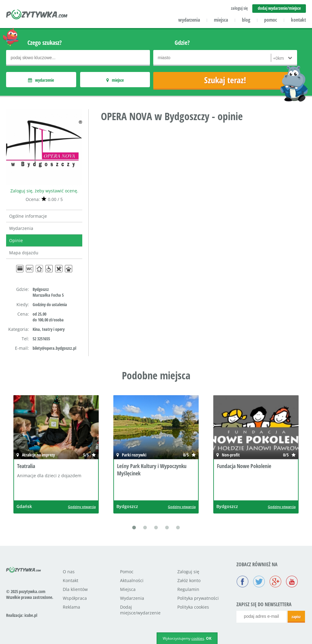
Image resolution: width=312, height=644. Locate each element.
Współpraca (75, 598)
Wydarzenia (21, 228)
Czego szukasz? (45, 43)
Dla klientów (75, 589)
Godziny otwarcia (82, 507)
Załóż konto (189, 580)
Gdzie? (182, 43)
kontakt (298, 20)
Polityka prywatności (198, 598)
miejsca (221, 20)
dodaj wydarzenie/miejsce (279, 8)
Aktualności (132, 580)
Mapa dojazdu (24, 253)
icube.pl (31, 615)
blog (246, 20)
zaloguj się (239, 8)
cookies (198, 638)
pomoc (271, 20)
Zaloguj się (188, 572)
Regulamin (188, 589)
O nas (69, 572)
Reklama (71, 607)
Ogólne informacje (28, 216)
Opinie (16, 240)
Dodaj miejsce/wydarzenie (140, 610)
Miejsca (128, 589)
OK (209, 638)
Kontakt (71, 580)
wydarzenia (189, 20)
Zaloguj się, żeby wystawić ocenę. (44, 191)
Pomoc (127, 572)
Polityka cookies (193, 607)
